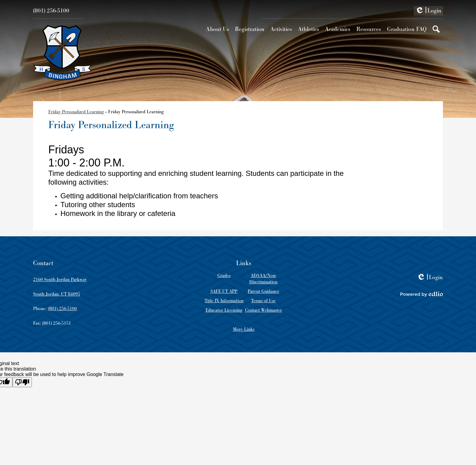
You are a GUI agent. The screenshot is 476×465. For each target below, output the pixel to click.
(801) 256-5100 (51, 11)
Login (428, 11)
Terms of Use (263, 301)
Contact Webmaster (263, 310)
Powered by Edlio (422, 294)
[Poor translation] (22, 382)
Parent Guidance (263, 291)
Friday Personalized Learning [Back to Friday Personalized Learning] (76, 112)
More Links (244, 329)
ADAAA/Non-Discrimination (263, 279)
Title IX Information (224, 301)
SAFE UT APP (224, 291)
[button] (218, 29)
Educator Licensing (224, 310)
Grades (224, 276)
